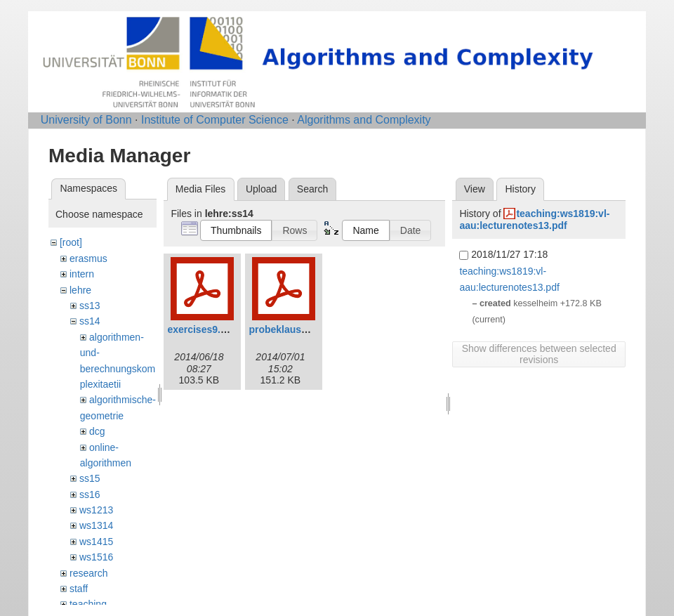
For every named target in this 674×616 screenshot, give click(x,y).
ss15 (90, 478)
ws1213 (96, 510)
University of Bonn (86, 120)
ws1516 (96, 557)
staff (79, 589)
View (475, 189)
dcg (97, 431)
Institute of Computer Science (215, 120)
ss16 (90, 494)
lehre (80, 290)
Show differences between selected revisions (539, 354)
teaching (88, 604)
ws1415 (96, 542)
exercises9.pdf (201, 329)
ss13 (90, 306)
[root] (71, 242)
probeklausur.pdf (289, 329)
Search (312, 189)
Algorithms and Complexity (364, 120)
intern (82, 274)
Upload (261, 189)
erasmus (88, 258)
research (88, 573)
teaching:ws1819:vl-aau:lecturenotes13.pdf (534, 219)
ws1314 (96, 525)
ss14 (90, 321)
